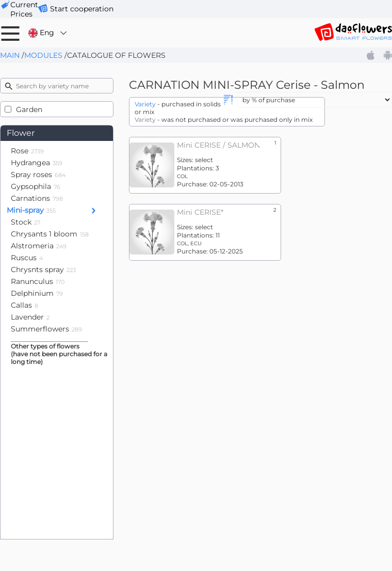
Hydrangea (37, 163)
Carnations (37, 198)
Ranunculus (38, 281)
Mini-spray (31, 210)
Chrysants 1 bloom (50, 234)
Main (10, 55)
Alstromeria (39, 246)
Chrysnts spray (43, 269)
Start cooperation (82, 9)
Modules (43, 55)
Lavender (30, 317)
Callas (25, 305)
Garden (29, 109)
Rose (27, 151)
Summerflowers (46, 329)
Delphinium (37, 293)
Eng (48, 33)
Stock (26, 222)
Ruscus (27, 258)
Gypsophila (36, 186)
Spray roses (38, 175)
